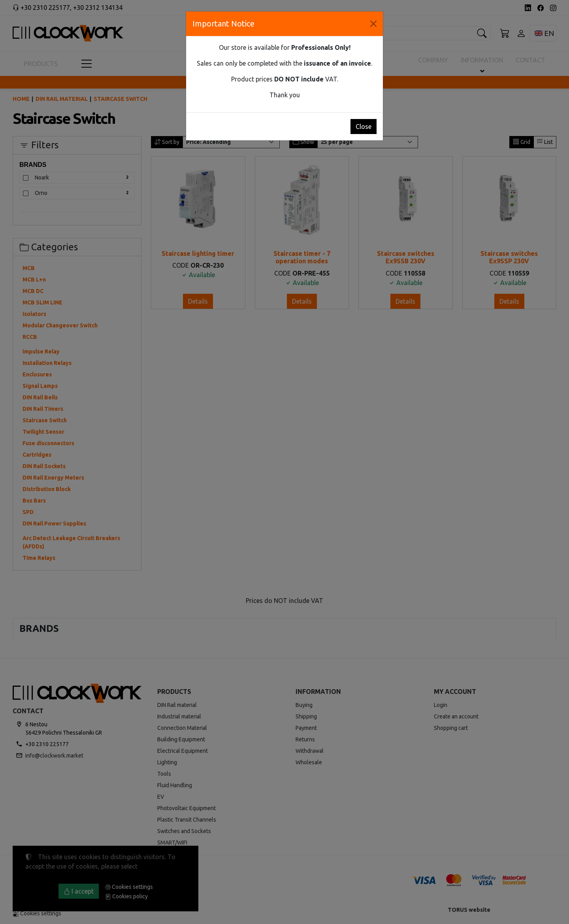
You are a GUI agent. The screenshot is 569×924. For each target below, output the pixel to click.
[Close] (373, 24)
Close (364, 127)
